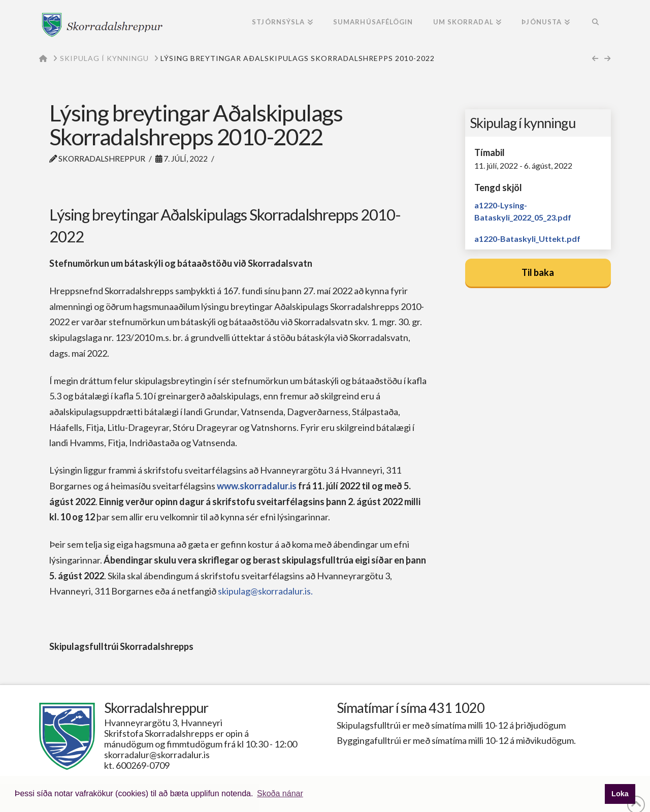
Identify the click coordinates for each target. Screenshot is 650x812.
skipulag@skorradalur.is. (266, 591)
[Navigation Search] (595, 23)
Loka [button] (620, 794)
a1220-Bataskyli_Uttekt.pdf (527, 239)
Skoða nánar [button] (280, 793)
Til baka (538, 272)
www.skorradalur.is (257, 486)
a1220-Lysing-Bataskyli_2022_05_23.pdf (523, 211)
